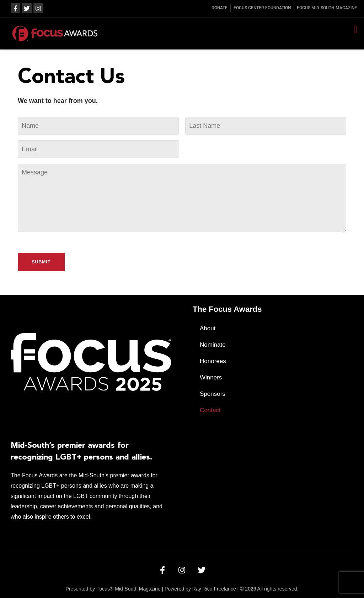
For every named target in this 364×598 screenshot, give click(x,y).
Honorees (213, 361)
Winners (211, 377)
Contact (210, 410)
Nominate (213, 345)
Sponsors (213, 394)
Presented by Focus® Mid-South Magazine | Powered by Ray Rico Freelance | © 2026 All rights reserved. (182, 589)
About (208, 328)
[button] (356, 29)
